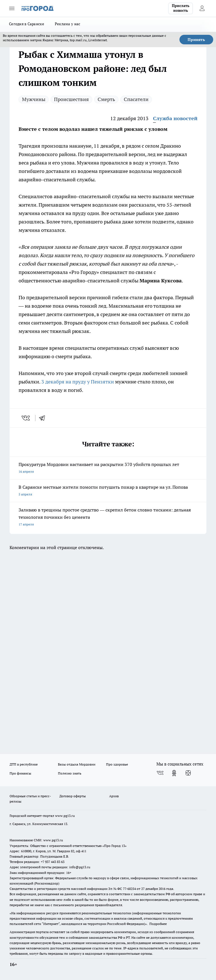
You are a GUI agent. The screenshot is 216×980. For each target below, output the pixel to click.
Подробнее (158, 924)
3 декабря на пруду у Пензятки (78, 382)
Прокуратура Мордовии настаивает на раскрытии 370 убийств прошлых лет (108, 468)
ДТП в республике (24, 764)
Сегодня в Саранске (27, 24)
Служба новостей (175, 118)
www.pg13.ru (65, 816)
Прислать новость (181, 8)
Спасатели (136, 99)
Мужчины (34, 99)
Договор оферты (73, 796)
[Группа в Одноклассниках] (174, 773)
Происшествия (71, 99)
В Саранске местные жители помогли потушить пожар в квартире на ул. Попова (108, 491)
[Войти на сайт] (202, 8)
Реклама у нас (68, 24)
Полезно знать (70, 773)
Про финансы (20, 773)
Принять (196, 40)
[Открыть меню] (12, 8)
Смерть (106, 99)
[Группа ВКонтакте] (160, 773)
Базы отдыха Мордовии (77, 764)
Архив (114, 796)
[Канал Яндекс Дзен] (188, 773)
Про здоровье (117, 764)
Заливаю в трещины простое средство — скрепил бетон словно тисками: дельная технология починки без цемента (108, 518)
